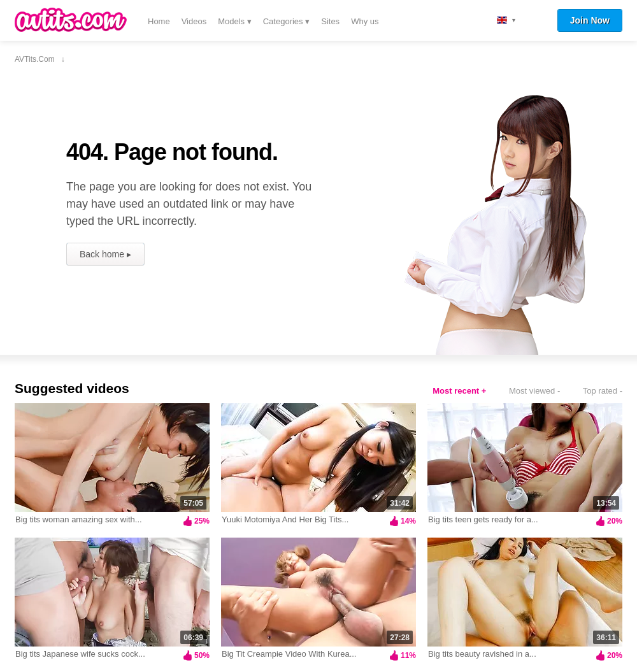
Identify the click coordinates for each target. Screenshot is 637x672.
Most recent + (459, 391)
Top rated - (603, 391)
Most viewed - (534, 391)
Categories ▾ (286, 21)
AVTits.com (71, 20)
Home (159, 21)
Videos (194, 21)
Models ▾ (235, 21)
